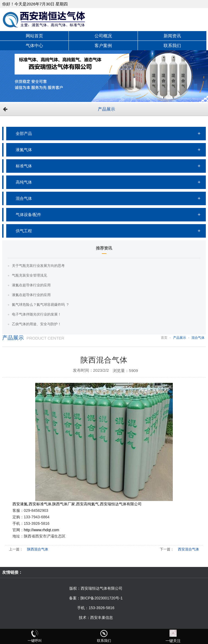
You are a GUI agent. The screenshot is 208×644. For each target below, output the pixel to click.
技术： (84, 618)
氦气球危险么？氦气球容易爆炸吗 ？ (41, 305)
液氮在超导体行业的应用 (31, 285)
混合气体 (24, 198)
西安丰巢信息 (102, 618)
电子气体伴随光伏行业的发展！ (37, 314)
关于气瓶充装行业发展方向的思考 (38, 266)
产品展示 (106, 109)
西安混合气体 (188, 549)
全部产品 (24, 133)
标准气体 (24, 166)
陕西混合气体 (38, 549)
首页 (164, 338)
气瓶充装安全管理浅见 (30, 275)
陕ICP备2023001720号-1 (102, 598)
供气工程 (24, 231)
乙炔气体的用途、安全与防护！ (37, 324)
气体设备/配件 (28, 215)
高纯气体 (24, 182)
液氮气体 (24, 150)
